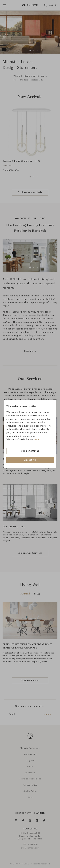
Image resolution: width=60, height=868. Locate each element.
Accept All (30, 460)
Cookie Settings (30, 451)
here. (37, 439)
